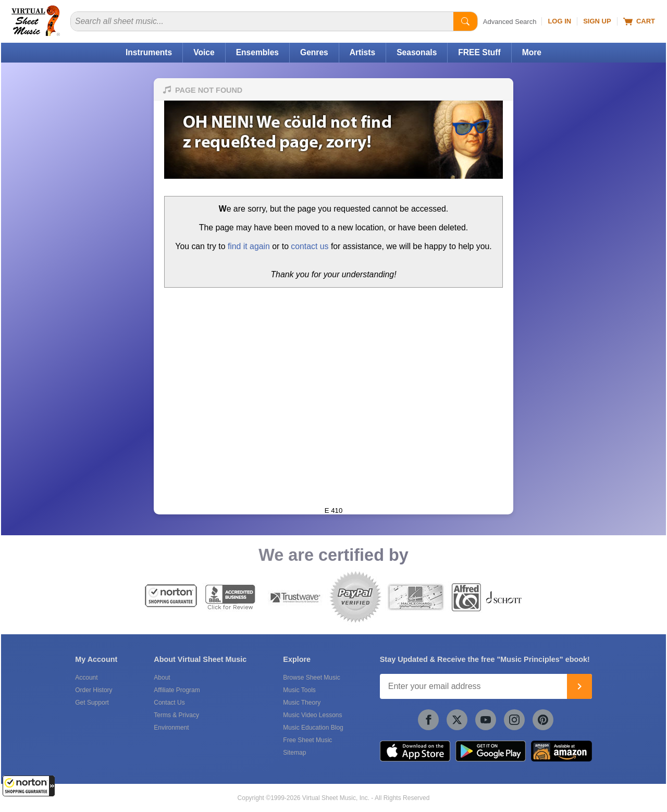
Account (86, 678)
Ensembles (257, 52)
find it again (249, 246)
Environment (171, 728)
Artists (362, 52)
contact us (310, 246)
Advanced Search (510, 22)
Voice (204, 52)
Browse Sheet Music (311, 678)
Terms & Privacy (176, 715)
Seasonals (417, 52)
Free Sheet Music (307, 740)
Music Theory (302, 703)
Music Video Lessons (312, 715)
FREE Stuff (479, 52)
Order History (94, 690)
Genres (314, 52)
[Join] (579, 686)
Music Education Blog (313, 728)
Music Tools (299, 690)
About (162, 678)
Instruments (149, 52)
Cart (639, 21)
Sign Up (597, 21)
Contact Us (169, 703)
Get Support (92, 703)
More (532, 52)
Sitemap (294, 753)
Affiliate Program (177, 690)
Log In (559, 21)
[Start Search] (465, 21)
